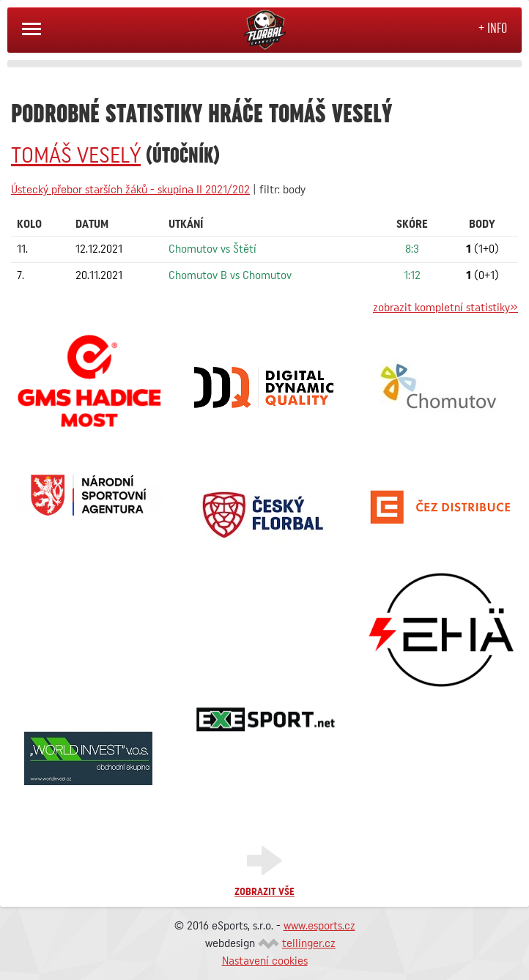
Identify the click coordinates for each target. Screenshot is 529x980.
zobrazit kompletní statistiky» (445, 308)
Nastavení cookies (265, 961)
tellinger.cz (309, 943)
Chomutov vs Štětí (212, 249)
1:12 (412, 275)
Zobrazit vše (264, 892)
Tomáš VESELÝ (76, 156)
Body (482, 224)
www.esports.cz (319, 926)
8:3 (412, 249)
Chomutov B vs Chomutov (230, 275)
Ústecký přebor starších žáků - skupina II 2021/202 (130, 190)
